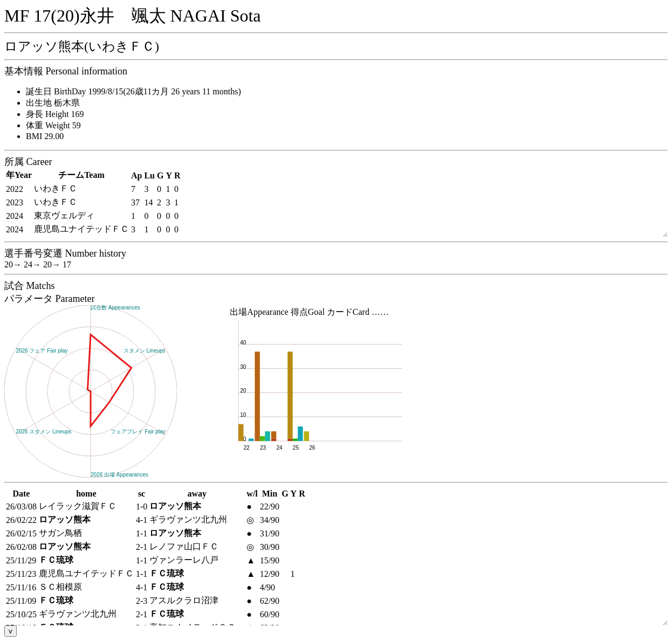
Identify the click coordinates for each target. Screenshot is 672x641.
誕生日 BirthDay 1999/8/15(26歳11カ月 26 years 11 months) (133, 91)
